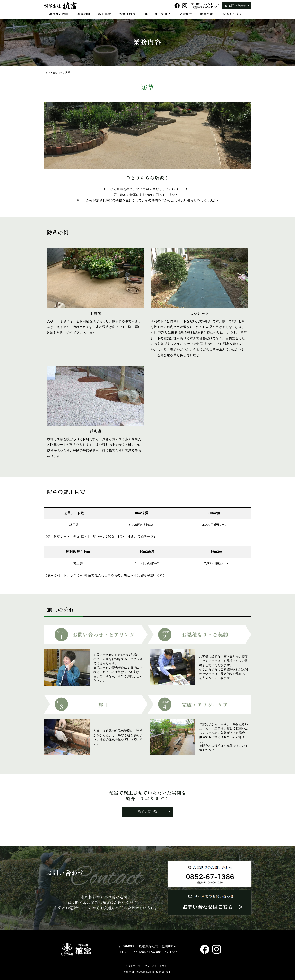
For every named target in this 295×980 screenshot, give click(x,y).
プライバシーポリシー (158, 966)
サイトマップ (132, 966)
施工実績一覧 (147, 812)
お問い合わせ (237, 6)
